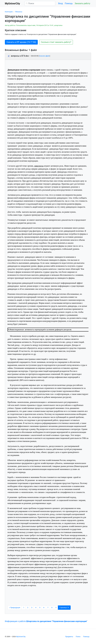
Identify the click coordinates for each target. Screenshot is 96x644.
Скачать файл (44, 56)
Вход (60, 3)
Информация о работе (46, 621)
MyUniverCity (21, 637)
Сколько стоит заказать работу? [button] (56, 42)
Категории (9, 12)
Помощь (69, 3)
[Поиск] (40, 3)
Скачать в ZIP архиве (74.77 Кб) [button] (21, 42)
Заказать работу (82, 3)
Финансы (19, 12)
